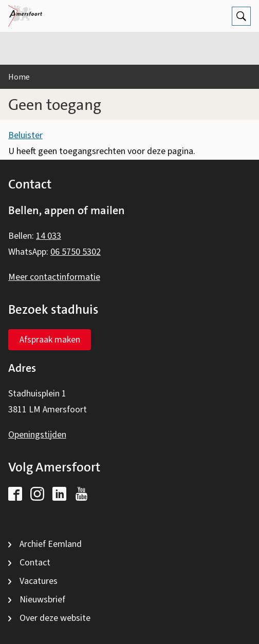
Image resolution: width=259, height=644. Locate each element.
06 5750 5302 (76, 252)
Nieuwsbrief (42, 600)
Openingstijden (37, 435)
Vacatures (39, 581)
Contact (35, 563)
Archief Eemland (51, 544)
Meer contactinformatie (54, 277)
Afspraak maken (50, 340)
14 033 (49, 236)
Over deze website (55, 618)
